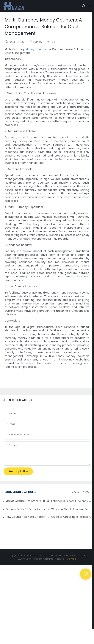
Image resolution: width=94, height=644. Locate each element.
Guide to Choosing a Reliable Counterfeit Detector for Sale (71, 517)
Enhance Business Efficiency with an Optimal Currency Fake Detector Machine (71, 501)
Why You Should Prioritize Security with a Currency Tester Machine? (71, 509)
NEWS (86, 492)
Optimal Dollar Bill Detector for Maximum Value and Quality (26, 509)
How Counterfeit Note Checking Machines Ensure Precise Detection (26, 517)
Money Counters (37, 49)
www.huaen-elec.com (30, 559)
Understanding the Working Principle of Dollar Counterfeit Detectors (27, 501)
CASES (75, 492)
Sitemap (71, 559)
